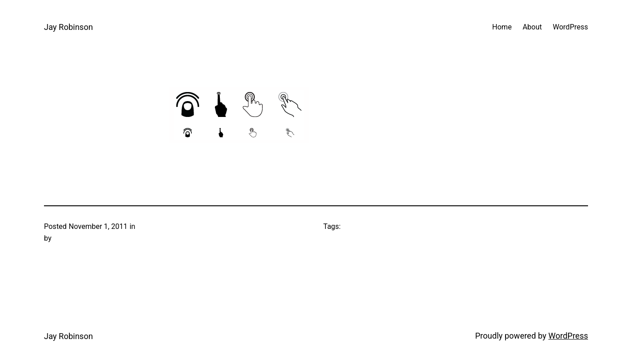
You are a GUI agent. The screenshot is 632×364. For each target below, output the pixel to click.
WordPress (568, 336)
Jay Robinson (68, 27)
